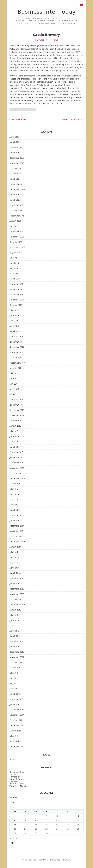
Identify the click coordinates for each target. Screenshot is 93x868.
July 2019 (14, 310)
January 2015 (16, 521)
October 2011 (16, 720)
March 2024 (15, 179)
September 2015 (17, 478)
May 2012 (14, 683)
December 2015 (17, 463)
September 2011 (17, 726)
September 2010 (17, 747)
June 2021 (14, 226)
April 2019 (14, 326)
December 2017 (17, 347)
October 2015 (16, 473)
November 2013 (17, 594)
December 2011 (17, 710)
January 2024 (16, 184)
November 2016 (17, 416)
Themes (13, 781)
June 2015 (14, 494)
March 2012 (15, 694)
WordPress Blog (17, 784)
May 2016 (14, 442)
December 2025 (17, 158)
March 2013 (15, 636)
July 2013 (14, 615)
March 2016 (15, 447)
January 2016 (16, 457)
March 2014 (15, 573)
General (13, 797)
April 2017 (14, 389)
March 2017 (15, 395)
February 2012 (16, 699)
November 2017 (17, 352)
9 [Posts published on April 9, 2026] (46, 820)
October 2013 (16, 599)
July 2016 (14, 431)
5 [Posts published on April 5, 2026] (78, 816)
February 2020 (16, 284)
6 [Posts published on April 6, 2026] (15, 820)
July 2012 (14, 673)
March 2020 (15, 279)
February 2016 (16, 452)
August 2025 (15, 174)
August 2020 (15, 253)
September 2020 (17, 247)
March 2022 (15, 200)
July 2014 (14, 552)
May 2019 (14, 321)
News (55, 40)
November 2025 (17, 163)
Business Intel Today (47, 11)
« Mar (12, 843)
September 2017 (17, 363)
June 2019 (14, 316)
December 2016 (17, 410)
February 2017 (16, 400)
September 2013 (17, 605)
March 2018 (15, 331)
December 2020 (17, 232)
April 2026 (14, 137)
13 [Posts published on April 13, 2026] (15, 825)
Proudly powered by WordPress (35, 860)
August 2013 (15, 610)
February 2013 (16, 641)
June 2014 (14, 557)
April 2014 (14, 568)
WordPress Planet (18, 786)
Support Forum (17, 779)
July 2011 (14, 736)
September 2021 (17, 216)
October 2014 (16, 536)
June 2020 (14, 263)
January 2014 (16, 584)
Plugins (13, 774)
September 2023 (17, 190)
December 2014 (17, 526)
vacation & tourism (27, 110)
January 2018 (16, 342)
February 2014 (16, 578)
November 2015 (17, 468)
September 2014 (17, 542)
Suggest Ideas (16, 777)
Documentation (17, 772)
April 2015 (14, 505)
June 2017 (14, 379)
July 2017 (14, 373)
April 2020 (14, 274)
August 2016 (15, 426)
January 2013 (16, 647)
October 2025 (16, 168)
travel (13, 110)
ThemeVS (67, 860)
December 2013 (17, 589)
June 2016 (14, 437)
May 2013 (14, 626)
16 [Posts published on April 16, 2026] (46, 825)
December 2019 (17, 295)
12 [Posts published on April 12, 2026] (78, 820)
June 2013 (14, 620)
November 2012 (17, 657)
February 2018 (16, 337)
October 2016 (16, 421)
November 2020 (17, 237)
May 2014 (14, 563)
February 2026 (16, 147)
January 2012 (16, 705)
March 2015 (15, 510)
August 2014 (15, 547)
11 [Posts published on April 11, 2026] (68, 820)
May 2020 (14, 268)
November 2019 (17, 300)
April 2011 (14, 741)
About (12, 759)
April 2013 (14, 631)
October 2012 (16, 662)
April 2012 (14, 689)
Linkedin (13, 52)
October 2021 (16, 211)
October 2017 (16, 358)
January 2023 (16, 195)
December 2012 (17, 652)
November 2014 (17, 531)
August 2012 (15, 668)
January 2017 (16, 405)
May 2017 (14, 384)
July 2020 (14, 258)
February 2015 (16, 515)
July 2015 (14, 489)
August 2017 (15, 368)
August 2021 (15, 221)
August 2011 (15, 731)
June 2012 (14, 678)
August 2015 (15, 484)
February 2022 (16, 205)
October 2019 (16, 305)
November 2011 (17, 715)
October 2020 (16, 242)
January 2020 (16, 289)
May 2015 (14, 500)
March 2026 (15, 142)
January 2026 (16, 153)
